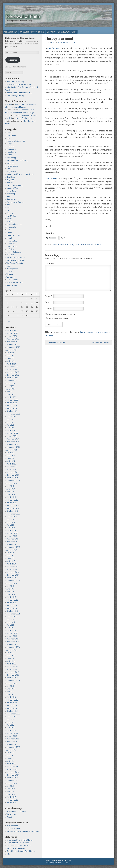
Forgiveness (11, 171)
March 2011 (11, 764)
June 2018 (11, 522)
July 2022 (10, 386)
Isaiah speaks (51, 178)
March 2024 (11, 331)
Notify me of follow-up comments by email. (61, 314)
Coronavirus (11, 149)
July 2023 (10, 353)
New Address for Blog (15, 82)
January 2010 (12, 803)
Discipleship (11, 152)
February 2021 (12, 433)
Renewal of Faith (13, 828)
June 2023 (11, 356)
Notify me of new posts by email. (58, 318)
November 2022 (13, 375)
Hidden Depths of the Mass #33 (19, 93)
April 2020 (11, 461)
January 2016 (12, 603)
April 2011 (11, 761)
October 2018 (12, 511)
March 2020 (11, 464)
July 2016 (10, 586)
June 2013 (11, 689)
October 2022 (12, 378)
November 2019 (13, 475)
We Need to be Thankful (56, 343)
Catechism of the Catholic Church (19, 840)
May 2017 (10, 558)
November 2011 (13, 742)
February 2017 (12, 567)
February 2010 (12, 800)
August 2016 (12, 583)
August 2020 (12, 450)
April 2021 (11, 428)
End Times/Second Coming (66, 245)
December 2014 (13, 639)
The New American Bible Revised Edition (23, 831)
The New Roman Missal (16, 258)
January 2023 (12, 369)
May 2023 (10, 358)
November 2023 (13, 342)
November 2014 (13, 642)
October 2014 (12, 644)
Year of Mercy (12, 280)
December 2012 (13, 705)
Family (9, 169)
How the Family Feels (23, 118)
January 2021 (12, 436)
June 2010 (11, 789)
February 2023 (12, 367)
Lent (8, 196)
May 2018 (10, 525)
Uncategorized (12, 269)
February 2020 (12, 467)
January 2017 (12, 569)
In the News (11, 191)
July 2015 (10, 619)
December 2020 (13, 439)
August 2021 (12, 417)
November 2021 (13, 408)
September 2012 (13, 714)
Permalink (98, 245)
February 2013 (12, 700)
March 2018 (11, 530)
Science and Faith (13, 235)
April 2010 (11, 794)
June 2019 (11, 489)
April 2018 (11, 528)
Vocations (10, 274)
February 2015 (12, 633)
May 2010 (10, 792)
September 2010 (13, 780)
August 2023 (12, 350)
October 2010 (12, 778)
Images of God (12, 188)
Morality (10, 213)
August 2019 (12, 483)
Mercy (9, 210)
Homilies (10, 183)
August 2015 (12, 617)
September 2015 (13, 614)
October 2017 (12, 544)
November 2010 (13, 775)
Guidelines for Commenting (32, 32)
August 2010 (12, 783)
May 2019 (10, 492)
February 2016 (12, 600)
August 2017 (12, 550)
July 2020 (10, 453)
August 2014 (12, 650)
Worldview (11, 277)
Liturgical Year (12, 199)
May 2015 (10, 625)
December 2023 (13, 339)
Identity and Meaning (15, 185)
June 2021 (11, 422)
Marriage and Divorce (15, 202)
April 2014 (11, 661)
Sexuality (10, 238)
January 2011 (12, 769)
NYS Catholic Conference (16, 811)
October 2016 (12, 578)
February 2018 (12, 533)
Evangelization (12, 166)
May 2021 (10, 425)
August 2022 (12, 383)
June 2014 (11, 655)
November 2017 (13, 542)
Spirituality (11, 244)
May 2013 (10, 692)
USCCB (9, 817)
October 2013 (12, 678)
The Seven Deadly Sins (16, 260)
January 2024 (12, 336)
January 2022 (12, 403)
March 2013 (11, 697)
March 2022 (11, 397)
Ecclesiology (11, 158)
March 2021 (11, 430)
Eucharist (10, 163)
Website (48, 309)
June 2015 (11, 622)
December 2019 (13, 472)
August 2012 (12, 717)
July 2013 (10, 686)
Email (48, 302)
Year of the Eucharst (15, 283)
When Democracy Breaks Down (19, 84)
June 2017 (11, 555)
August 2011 (12, 750)
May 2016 (10, 592)
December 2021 (13, 405)
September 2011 (13, 747)
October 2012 (12, 711)
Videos (9, 271)
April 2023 (11, 361)
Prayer (9, 219)
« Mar (8, 322)
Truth (9, 266)
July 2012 (10, 719)
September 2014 (13, 647)
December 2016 (13, 572)
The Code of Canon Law (16, 848)
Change (9, 144)
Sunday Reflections (81, 245)
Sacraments (11, 227)
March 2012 (11, 730)
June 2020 (11, 455)
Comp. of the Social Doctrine (18, 843)
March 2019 (11, 497)
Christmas (10, 146)
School (9, 233)
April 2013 (11, 694)
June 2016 (11, 589)
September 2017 (13, 547)
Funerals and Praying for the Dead (20, 174)
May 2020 (10, 458)
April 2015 (11, 628)
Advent (55, 245)
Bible (8, 138)
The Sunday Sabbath (15, 263)
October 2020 (12, 444)
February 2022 (12, 400)
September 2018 (13, 514)
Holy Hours (11, 177)
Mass (9, 208)
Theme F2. (67, 863)
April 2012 (11, 728)
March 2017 (11, 564)
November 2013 (13, 675)
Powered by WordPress (54, 863)
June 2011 (11, 755)
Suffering (10, 249)
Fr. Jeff (53, 42)
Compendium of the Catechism (19, 846)
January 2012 (12, 736)
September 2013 (13, 680)
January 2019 (12, 503)
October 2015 (12, 611)
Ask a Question (11, 32)
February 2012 (12, 733)
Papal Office (11, 216)
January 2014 (12, 669)
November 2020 (13, 442)
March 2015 (11, 630)
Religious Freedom (14, 224)
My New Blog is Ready (15, 95)
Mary (8, 205)
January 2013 (12, 703)
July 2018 (10, 519)
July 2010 (10, 786)
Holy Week (11, 180)
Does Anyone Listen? (30, 115)
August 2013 (12, 683)
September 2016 (13, 580)
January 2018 (12, 536)
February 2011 (12, 767)
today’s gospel (54, 48)
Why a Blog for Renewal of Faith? (62, 32)
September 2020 (13, 447)
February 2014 (12, 667)
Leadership (11, 194)
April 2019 (11, 494)
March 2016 (11, 597)
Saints (9, 230)
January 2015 (12, 636)
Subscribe (13, 60)
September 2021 (13, 414)
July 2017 (10, 553)
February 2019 (12, 500)
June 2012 (11, 722)
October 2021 (12, 411)
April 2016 (11, 594)
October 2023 (12, 344)
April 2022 (11, 394)
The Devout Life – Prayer (100, 343)
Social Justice (12, 241)
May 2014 (10, 658)
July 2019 (10, 486)
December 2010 (13, 772)
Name (48, 296)
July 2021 (10, 419)
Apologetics (11, 135)
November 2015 (13, 608)
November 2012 (13, 708)
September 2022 (13, 381)
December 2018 (13, 505)
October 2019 (12, 478)
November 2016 (13, 575)
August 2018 (12, 517)
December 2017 (13, 539)
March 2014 (11, 664)
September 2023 (13, 347)
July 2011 (10, 753)
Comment (90, 245)
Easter (9, 155)
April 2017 (11, 561)
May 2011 (10, 758)
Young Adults (12, 285)
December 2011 (13, 739)
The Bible (10, 255)
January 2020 (12, 469)
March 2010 (11, 797)
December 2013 (13, 672)
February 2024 (12, 333)
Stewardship (12, 246)
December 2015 (13, 605)
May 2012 (10, 725)
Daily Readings (12, 826)
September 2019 (13, 480)
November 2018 (13, 508)
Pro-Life (10, 221)
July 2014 (10, 653)
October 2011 (12, 744)
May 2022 (10, 392)
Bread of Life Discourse (16, 141)
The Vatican (11, 814)
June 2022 (11, 389)
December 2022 (13, 372)
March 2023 (11, 364)
